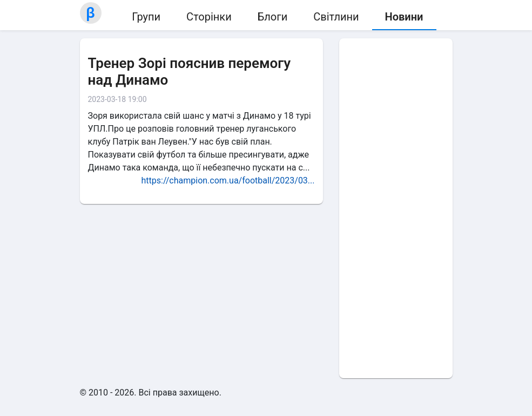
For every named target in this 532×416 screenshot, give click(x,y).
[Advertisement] (396, 208)
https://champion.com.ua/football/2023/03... (228, 180)
